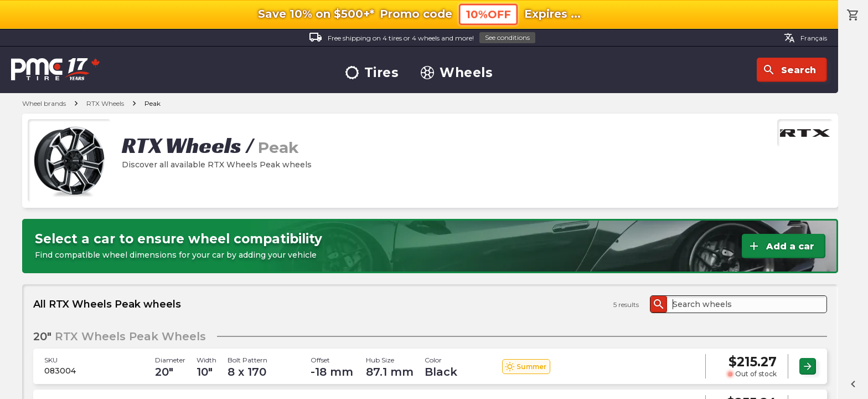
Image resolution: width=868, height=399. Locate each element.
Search (789, 70)
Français (805, 38)
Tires (372, 73)
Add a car (781, 246)
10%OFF (488, 14)
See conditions (507, 37)
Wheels (457, 73)
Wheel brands (44, 103)
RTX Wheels (105, 103)
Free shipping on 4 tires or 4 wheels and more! (422, 38)
